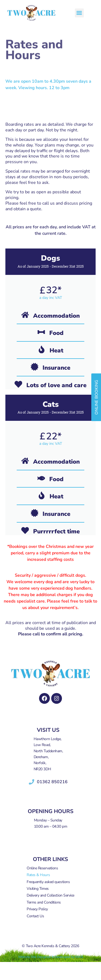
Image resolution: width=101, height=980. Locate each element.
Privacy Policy (37, 909)
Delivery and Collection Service (50, 895)
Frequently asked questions (48, 882)
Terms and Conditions (44, 902)
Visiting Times (38, 889)
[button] (79, 11)
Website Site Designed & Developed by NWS (50, 957)
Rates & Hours (38, 875)
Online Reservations (42, 868)
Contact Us (35, 916)
